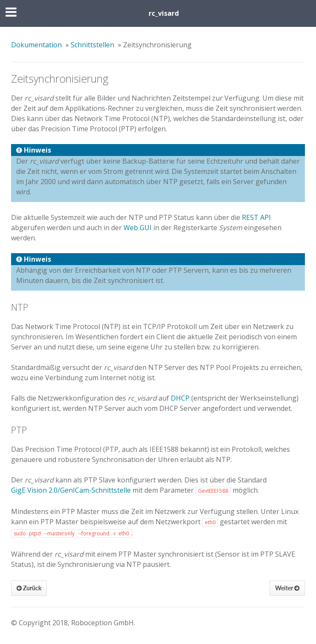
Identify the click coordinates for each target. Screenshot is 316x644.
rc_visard (164, 13)
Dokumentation (36, 45)
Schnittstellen (92, 45)
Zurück (29, 588)
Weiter (287, 588)
